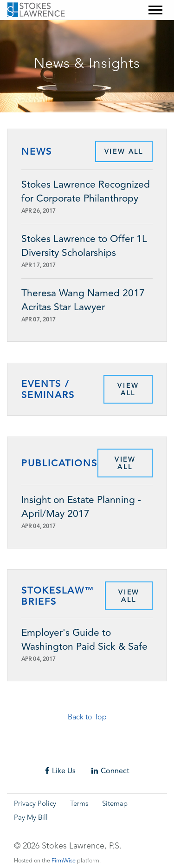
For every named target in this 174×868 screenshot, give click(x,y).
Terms (79, 804)
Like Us (60, 771)
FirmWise (64, 861)
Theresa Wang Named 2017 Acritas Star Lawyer (83, 300)
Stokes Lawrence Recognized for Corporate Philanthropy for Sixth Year (86, 192)
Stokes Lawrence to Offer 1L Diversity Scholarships (84, 246)
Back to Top (87, 718)
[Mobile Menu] (155, 10)
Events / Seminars (48, 389)
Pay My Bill (31, 818)
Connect (110, 771)
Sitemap (115, 804)
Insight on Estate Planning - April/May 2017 (81, 507)
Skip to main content (26, 26)
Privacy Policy (35, 804)
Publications (59, 463)
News (37, 151)
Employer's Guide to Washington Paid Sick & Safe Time (84, 640)
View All (124, 151)
